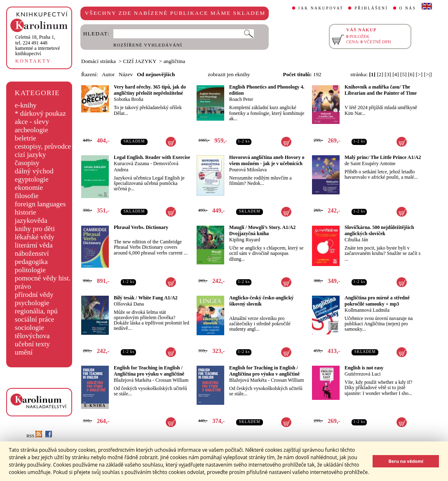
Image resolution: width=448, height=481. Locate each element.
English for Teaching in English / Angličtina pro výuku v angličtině (149, 371)
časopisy (27, 163)
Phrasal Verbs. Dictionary (141, 227)
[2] (380, 74)
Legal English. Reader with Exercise (152, 157)
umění (24, 352)
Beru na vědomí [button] (406, 461)
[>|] (428, 74)
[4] (396, 74)
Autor (108, 74)
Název (126, 74)
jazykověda (31, 221)
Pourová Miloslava (248, 170)
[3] (388, 74)
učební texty (32, 344)
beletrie (26, 138)
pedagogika (31, 262)
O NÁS (408, 8)
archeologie (32, 130)
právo (23, 286)
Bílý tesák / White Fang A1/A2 (146, 298)
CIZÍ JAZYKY (140, 61)
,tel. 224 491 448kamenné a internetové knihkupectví (38, 45)
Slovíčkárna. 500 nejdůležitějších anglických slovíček (379, 230)
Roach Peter (241, 99)
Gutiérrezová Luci (363, 374)
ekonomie (29, 188)
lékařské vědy (35, 237)
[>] (419, 74)
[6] (411, 74)
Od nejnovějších (156, 74)
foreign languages (40, 204)
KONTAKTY (33, 61)
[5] (403, 74)
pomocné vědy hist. (43, 278)
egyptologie (32, 179)
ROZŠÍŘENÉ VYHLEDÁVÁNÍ (148, 45)
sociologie (29, 328)
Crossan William (172, 380)
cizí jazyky (30, 155)
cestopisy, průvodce (43, 146)
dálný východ (34, 171)
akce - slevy (32, 122)
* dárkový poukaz (40, 113)
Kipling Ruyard (245, 240)
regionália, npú (36, 311)
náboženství (32, 253)
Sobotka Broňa (129, 99)
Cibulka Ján (356, 240)
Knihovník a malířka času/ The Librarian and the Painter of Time (381, 90)
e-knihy (26, 105)
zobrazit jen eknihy (229, 74)
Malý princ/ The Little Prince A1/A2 (383, 157)
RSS (34, 436)
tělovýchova (32, 336)
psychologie (32, 303)
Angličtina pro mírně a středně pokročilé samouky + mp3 (377, 301)
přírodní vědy (34, 295)
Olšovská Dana (129, 304)
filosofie (27, 196)
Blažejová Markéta (133, 380)
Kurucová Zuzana (131, 163)
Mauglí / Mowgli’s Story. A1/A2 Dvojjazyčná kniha (262, 230)
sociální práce (35, 319)
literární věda (34, 245)
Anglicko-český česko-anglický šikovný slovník (261, 301)
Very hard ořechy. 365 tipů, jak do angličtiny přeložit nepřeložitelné (150, 90)
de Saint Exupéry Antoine (370, 163)
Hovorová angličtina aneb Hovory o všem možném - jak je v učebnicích (267, 160)
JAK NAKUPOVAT (321, 8)
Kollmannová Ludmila (367, 310)
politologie (30, 270)
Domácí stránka (99, 61)
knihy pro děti (35, 229)
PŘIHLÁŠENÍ (371, 8)
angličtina (175, 61)
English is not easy (364, 368)
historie (26, 212)
